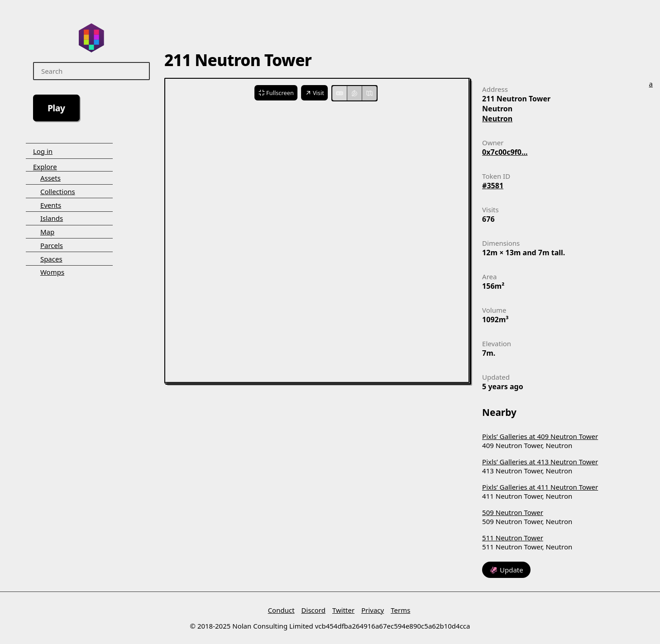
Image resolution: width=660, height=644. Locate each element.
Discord (313, 610)
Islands (52, 218)
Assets (50, 178)
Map (47, 232)
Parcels (52, 245)
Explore (45, 167)
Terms (400, 610)
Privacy (373, 610)
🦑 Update (506, 570)
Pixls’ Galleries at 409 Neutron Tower (540, 436)
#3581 (493, 186)
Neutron (497, 119)
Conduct (281, 610)
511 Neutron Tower (513, 538)
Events (51, 205)
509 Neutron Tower (513, 512)
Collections (58, 191)
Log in (43, 151)
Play (56, 108)
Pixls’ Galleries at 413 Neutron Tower (540, 462)
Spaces (51, 259)
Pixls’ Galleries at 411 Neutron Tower (540, 487)
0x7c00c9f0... (505, 152)
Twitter (343, 610)
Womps (52, 272)
